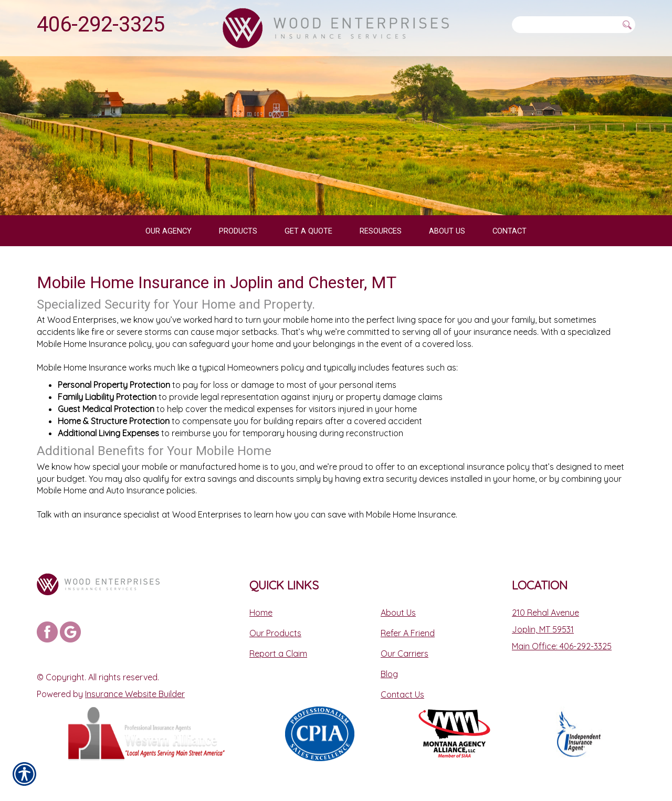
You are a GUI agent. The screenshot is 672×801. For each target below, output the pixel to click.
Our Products (275, 633)
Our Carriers (405, 654)
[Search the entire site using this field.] (565, 25)
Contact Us (402, 694)
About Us (398, 613)
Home (261, 613)
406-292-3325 (101, 24)
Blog (389, 674)
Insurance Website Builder (135, 694)
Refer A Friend (408, 633)
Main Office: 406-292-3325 (562, 646)
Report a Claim (278, 654)
